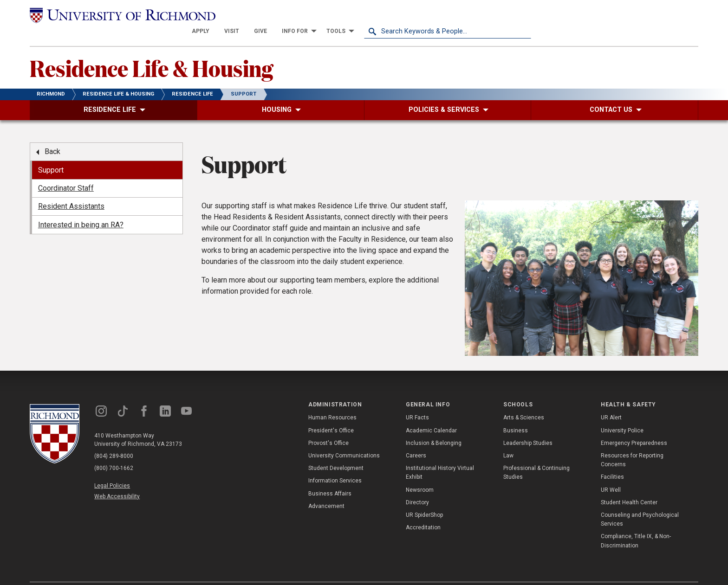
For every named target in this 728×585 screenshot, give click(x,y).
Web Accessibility (117, 480)
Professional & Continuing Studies (536, 456)
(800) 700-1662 (114, 452)
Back (52, 135)
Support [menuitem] (51, 153)
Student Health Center (629, 486)
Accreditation (423, 511)
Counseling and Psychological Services (640, 503)
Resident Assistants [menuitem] (71, 190)
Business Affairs (330, 477)
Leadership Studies (528, 427)
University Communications (344, 439)
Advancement (326, 490)
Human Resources (332, 401)
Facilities (612, 461)
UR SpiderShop (424, 499)
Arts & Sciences (524, 401)
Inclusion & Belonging (434, 427)
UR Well (611, 473)
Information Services (335, 464)
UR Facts (417, 401)
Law (508, 439)
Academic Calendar (431, 414)
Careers (416, 439)
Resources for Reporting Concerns (632, 444)
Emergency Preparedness (634, 427)
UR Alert (611, 401)
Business (516, 414)
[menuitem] (368, 15)
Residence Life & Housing (151, 51)
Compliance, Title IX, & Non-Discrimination (636, 524)
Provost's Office (328, 427)
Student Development (336, 452)
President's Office (331, 414)
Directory (417, 486)
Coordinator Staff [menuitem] (66, 172)
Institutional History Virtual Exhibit (440, 456)
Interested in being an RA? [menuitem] (81, 208)
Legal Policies (112, 469)
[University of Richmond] (113, 15)
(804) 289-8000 (114, 440)
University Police (622, 414)
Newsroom (420, 473)
